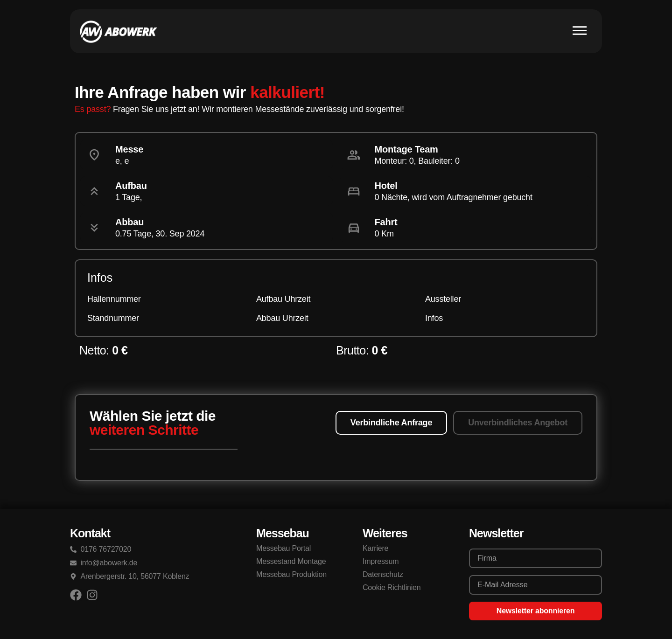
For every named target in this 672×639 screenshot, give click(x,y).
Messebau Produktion (291, 574)
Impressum (381, 561)
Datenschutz (383, 574)
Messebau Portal (283, 548)
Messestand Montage (291, 561)
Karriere (375, 548)
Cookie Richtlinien (392, 587)
